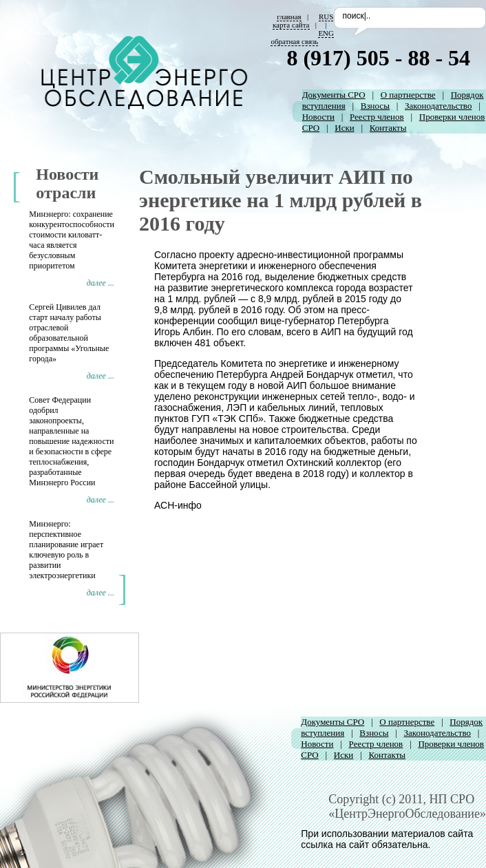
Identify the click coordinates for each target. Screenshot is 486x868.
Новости (318, 117)
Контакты (388, 128)
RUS (326, 17)
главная (289, 17)
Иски (344, 128)
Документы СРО (334, 95)
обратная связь (294, 41)
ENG (326, 33)
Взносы (375, 106)
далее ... (101, 283)
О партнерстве (408, 95)
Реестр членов (377, 117)
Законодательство (438, 106)
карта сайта (291, 25)
